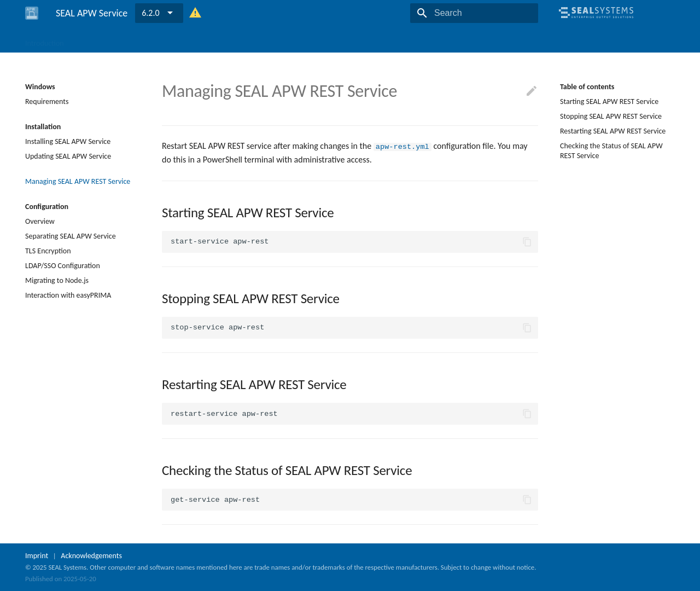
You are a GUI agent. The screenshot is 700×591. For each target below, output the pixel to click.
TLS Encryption (48, 251)
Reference (168, 40)
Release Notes (220, 40)
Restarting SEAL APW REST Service (613, 131)
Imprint (37, 556)
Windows (93, 40)
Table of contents (587, 87)
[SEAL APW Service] (32, 13)
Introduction (45, 40)
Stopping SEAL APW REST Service (611, 116)
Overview (40, 221)
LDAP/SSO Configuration (63, 266)
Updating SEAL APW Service (68, 156)
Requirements (47, 102)
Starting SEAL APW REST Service (609, 102)
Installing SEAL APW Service (68, 141)
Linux (130, 40)
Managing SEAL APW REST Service (78, 181)
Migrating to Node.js (57, 280)
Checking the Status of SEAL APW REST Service (611, 151)
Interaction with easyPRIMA (68, 295)
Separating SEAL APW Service (71, 236)
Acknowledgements (91, 556)
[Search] (474, 13)
